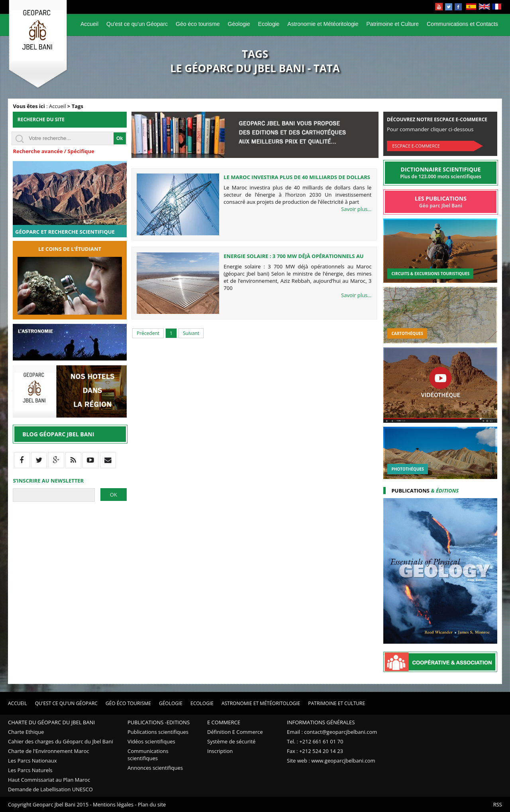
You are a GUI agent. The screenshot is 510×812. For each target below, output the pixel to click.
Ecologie (269, 24)
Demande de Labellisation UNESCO (50, 789)
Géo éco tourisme (198, 24)
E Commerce (224, 722)
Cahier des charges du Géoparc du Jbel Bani (61, 741)
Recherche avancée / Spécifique (53, 151)
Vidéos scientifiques (151, 741)
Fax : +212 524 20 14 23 (315, 751)
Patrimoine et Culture (393, 24)
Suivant (191, 333)
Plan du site (152, 804)
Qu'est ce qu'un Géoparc (137, 24)
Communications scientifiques (148, 755)
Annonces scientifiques (155, 768)
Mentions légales (113, 804)
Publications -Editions (159, 722)
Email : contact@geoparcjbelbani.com (332, 732)
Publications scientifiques (158, 732)
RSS (498, 804)
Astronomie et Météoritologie (323, 24)
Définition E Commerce (235, 732)
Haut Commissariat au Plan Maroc (49, 780)
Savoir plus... (356, 209)
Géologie (239, 24)
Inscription (220, 751)
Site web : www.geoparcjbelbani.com (331, 761)
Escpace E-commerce (416, 146)
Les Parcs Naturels (30, 770)
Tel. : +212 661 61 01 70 (315, 741)
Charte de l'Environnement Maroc (49, 751)
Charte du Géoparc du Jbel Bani (51, 722)
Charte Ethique (26, 732)
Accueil (89, 24)
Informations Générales (321, 722)
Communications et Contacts (462, 24)
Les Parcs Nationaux (32, 761)
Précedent (148, 333)
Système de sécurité (231, 741)
